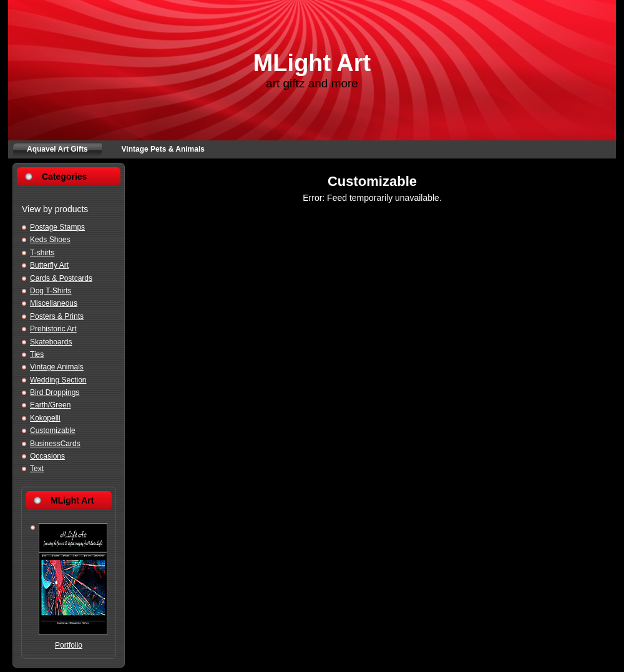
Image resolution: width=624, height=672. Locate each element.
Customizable (53, 431)
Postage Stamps (57, 227)
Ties (37, 354)
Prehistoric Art (53, 329)
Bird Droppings (55, 392)
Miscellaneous (54, 303)
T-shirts (42, 253)
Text (37, 469)
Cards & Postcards (61, 278)
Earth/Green (50, 405)
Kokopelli (45, 418)
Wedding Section (58, 380)
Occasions (47, 456)
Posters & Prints (57, 316)
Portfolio (69, 645)
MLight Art (312, 63)
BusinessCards (55, 444)
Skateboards (51, 342)
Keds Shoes (50, 240)
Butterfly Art (49, 265)
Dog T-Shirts (51, 291)
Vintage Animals (57, 367)
